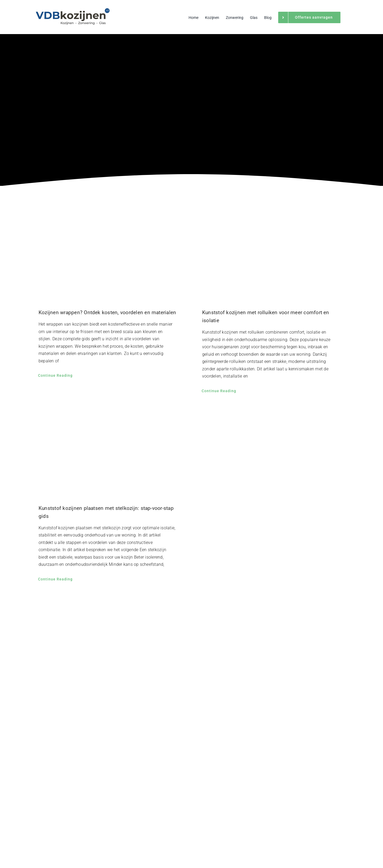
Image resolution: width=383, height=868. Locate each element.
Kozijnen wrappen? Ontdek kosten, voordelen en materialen (107, 312)
